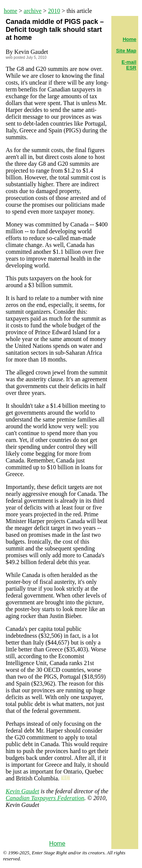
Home (57, 844)
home (11, 11)
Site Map (126, 51)
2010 (54, 11)
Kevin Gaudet (22, 791)
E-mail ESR (129, 65)
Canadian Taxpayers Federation (45, 798)
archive (33, 11)
